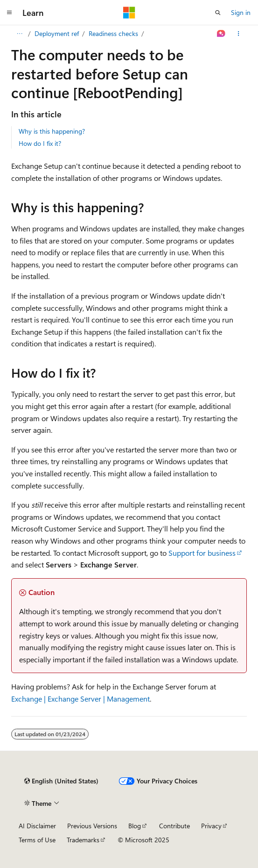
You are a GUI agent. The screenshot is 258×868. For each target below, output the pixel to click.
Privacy (211, 826)
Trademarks (83, 840)
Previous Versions (92, 826)
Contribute (174, 826)
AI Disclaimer (37, 826)
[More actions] (239, 34)
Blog (135, 826)
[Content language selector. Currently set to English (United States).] (61, 781)
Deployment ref (57, 33)
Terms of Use (37, 840)
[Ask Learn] (221, 34)
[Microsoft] (129, 13)
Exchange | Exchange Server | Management (80, 699)
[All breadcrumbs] (19, 34)
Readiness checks (113, 33)
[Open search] (218, 13)
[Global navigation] (9, 13)
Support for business (202, 553)
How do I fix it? (40, 143)
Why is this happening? (52, 131)
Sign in (241, 12)
